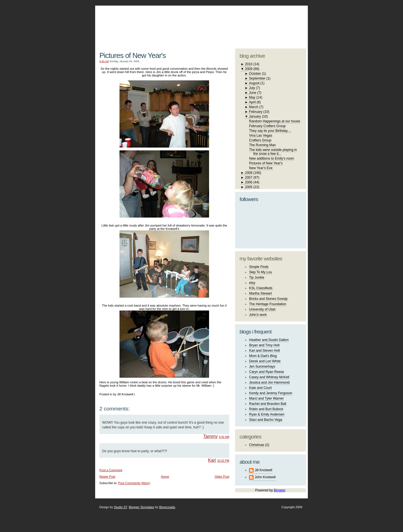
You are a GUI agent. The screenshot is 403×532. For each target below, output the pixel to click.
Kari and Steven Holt (264, 351)
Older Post (222, 477)
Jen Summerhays (262, 367)
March (254, 107)
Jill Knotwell (263, 470)
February (256, 112)
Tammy (210, 436)
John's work (258, 315)
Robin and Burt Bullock (266, 409)
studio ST (262, 24)
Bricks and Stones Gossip (268, 299)
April (252, 102)
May (252, 97)
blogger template (285, 20)
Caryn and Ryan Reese (267, 372)
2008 (249, 173)
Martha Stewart (260, 293)
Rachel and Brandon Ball (268, 404)
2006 (249, 182)
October (255, 74)
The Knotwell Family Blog (163, 23)
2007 (249, 178)
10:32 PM (223, 461)
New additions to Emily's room (271, 158)
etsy (252, 283)
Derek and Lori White (265, 361)
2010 (249, 64)
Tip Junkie (257, 277)
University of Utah (262, 309)
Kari (212, 460)
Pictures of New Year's (133, 55)
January (255, 116)
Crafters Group (260, 140)
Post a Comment (111, 470)
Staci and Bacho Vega (266, 420)
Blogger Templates (141, 507)
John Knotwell (265, 477)
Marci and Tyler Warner (266, 398)
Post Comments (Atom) (134, 483)
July (252, 88)
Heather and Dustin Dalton (269, 340)
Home (165, 477)
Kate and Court (260, 388)
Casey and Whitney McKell (269, 377)
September (257, 78)
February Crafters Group (267, 126)
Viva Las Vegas (261, 136)
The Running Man (262, 145)
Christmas (257, 445)
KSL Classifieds (261, 288)
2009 (249, 69)
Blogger (279, 490)
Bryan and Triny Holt (264, 345)
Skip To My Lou (261, 272)
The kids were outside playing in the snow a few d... (273, 152)
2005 (249, 187)
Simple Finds (259, 267)
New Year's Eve (261, 168)
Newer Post (107, 477)
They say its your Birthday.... (270, 131)
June (253, 93)
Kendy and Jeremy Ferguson (271, 393)
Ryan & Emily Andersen (267, 414)
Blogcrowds (167, 507)
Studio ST (120, 507)
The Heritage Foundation (268, 304)
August (254, 83)
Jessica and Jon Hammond (269, 382)
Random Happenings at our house (275, 121)
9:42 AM (224, 437)
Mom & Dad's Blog (263, 356)
